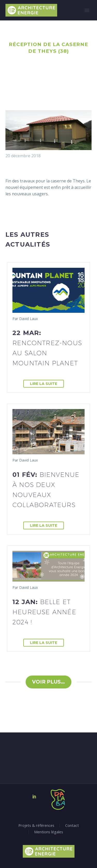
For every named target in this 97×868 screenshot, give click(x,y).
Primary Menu (87, 10)
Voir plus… (48, 682)
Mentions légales (49, 832)
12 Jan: (44, 612)
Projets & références (36, 825)
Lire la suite (44, 384)
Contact (72, 825)
